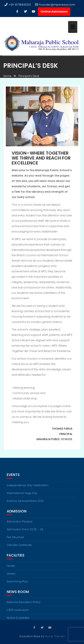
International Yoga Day (22, 495)
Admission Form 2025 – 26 (25, 531)
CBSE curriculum (18, 612)
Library (11, 575)
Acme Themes (55, 636)
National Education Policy (24, 604)
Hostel (11, 568)
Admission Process (20, 523)
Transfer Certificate (19, 547)
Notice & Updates (18, 620)
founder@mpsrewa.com (55, 5)
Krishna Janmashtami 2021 (25, 503)
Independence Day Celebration (28, 487)
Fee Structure (15, 539)
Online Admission (54, 12)
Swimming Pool (17, 583)
